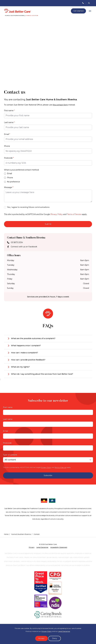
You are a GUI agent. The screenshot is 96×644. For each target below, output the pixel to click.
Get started (78, 11)
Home (6, 534)
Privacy (32, 547)
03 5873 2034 (17, 242)
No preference (12, 182)
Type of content (10, 455)
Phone (7, 146)
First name (9, 111)
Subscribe (48, 475)
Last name (9, 122)
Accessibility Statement (59, 547)
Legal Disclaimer (64, 631)
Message (9, 187)
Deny (55, 638)
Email (7, 134)
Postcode (9, 158)
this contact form (60, 105)
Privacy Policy (57, 214)
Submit (48, 224)
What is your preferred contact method (21, 170)
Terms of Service (74, 214)
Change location (32, 16)
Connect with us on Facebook (24, 247)
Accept (41, 638)
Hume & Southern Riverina (21, 534)
